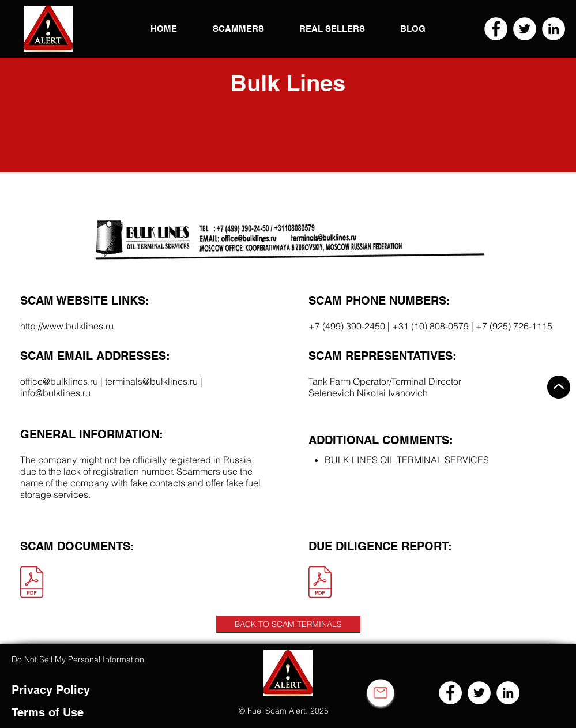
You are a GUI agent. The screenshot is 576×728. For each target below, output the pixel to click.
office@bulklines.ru (59, 381)
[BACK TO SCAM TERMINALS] (288, 624)
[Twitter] (525, 29)
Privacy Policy (51, 690)
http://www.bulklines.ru (67, 326)
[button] (48, 29)
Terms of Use (48, 712)
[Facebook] (496, 29)
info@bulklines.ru (55, 393)
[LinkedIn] (554, 29)
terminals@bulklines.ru (151, 381)
